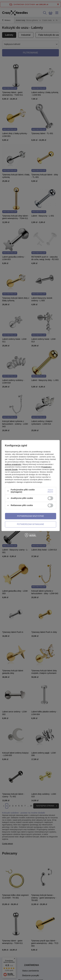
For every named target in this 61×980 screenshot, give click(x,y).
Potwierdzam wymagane (30, 524)
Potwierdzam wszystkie (31, 516)
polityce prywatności (13, 464)
